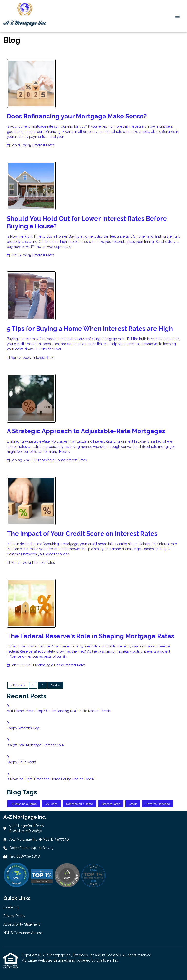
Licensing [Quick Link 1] (11, 907)
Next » (55, 685)
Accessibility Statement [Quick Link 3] (22, 924)
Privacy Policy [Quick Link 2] (14, 916)
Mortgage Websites (37, 960)
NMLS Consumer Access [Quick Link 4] (23, 933)
